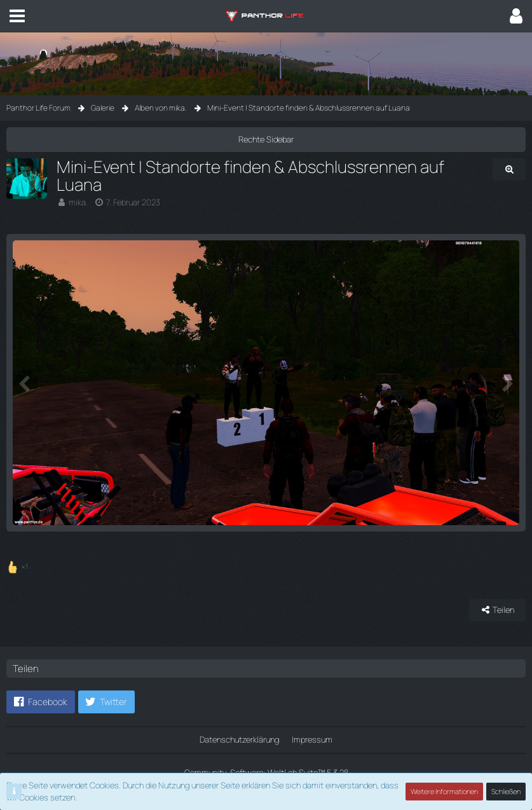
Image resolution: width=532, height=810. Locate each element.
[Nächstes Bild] (507, 383)
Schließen (506, 791)
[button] (17, 16)
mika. (78, 202)
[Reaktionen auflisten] (19, 565)
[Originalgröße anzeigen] (509, 169)
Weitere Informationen (444, 791)
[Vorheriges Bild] (25, 383)
